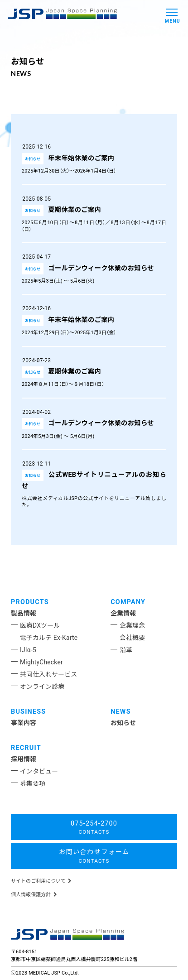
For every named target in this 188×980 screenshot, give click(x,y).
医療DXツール (40, 625)
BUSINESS (28, 712)
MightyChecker (41, 662)
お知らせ (123, 723)
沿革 (126, 650)
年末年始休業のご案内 (81, 158)
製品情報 (24, 613)
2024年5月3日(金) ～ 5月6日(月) (58, 436)
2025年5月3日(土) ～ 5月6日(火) (58, 281)
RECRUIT (26, 748)
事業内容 (24, 723)
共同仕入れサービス (48, 674)
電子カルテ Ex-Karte (49, 638)
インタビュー (39, 771)
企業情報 (123, 613)
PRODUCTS (30, 602)
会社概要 (132, 638)
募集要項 (33, 783)
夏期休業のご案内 (75, 210)
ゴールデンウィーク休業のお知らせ (101, 268)
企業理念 (132, 625)
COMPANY (128, 602)
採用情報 (24, 759)
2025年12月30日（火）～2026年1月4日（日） (72, 171)
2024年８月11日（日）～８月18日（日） (65, 384)
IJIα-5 (28, 650)
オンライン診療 (42, 687)
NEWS (121, 712)
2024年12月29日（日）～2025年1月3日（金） (72, 333)
